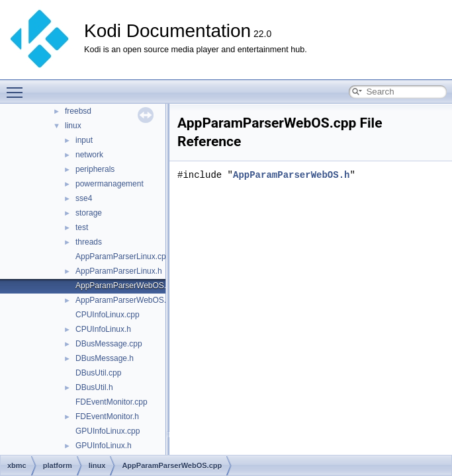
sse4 (84, 198)
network (89, 155)
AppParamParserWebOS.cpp (127, 286)
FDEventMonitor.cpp (112, 402)
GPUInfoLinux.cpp (108, 431)
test (82, 227)
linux (73, 126)
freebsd (78, 111)
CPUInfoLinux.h (103, 329)
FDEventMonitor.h (107, 416)
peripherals (95, 169)
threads (89, 242)
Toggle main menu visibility (18, 87)
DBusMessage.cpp (109, 344)
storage (89, 213)
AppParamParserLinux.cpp (123, 257)
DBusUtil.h (94, 387)
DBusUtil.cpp (98, 373)
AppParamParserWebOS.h (123, 300)
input (84, 140)
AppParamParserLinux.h (119, 271)
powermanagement (110, 184)
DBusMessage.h (105, 358)
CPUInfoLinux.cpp (108, 315)
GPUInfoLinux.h (104, 446)
